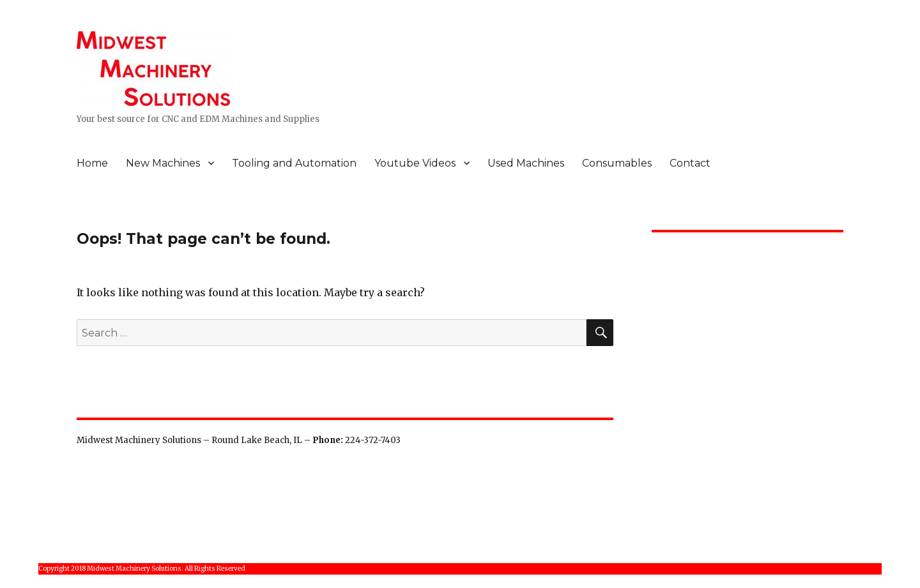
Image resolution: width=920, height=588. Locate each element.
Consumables (617, 163)
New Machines (163, 163)
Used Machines (526, 163)
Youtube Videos (415, 163)
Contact (690, 163)
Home (92, 163)
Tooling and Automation (294, 163)
